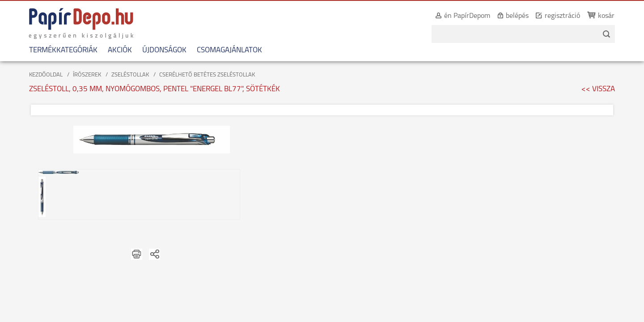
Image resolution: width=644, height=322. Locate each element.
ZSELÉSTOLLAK (130, 75)
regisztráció (568, 16)
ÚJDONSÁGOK (159, 50)
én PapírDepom (473, 16)
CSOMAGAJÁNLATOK (224, 50)
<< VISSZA (598, 89)
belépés (523, 16)
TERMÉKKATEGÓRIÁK (57, 50)
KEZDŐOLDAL (46, 75)
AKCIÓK (114, 50)
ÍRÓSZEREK (87, 75)
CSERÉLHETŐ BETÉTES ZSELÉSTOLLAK (207, 75)
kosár (612, 16)
